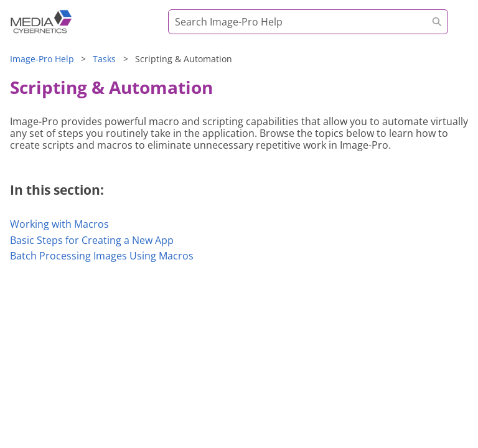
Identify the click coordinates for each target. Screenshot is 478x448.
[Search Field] (308, 22)
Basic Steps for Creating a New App (92, 240)
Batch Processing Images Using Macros (102, 256)
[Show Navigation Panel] (455, 28)
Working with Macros (59, 224)
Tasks (104, 59)
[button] (437, 22)
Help (42, 59)
